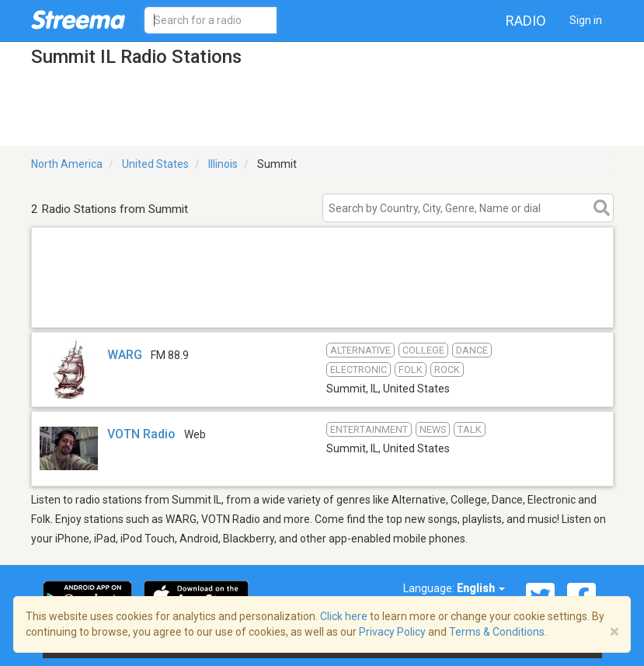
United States (155, 164)
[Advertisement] (322, 307)
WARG (125, 355)
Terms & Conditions (497, 632)
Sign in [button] (586, 20)
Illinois (223, 164)
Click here (344, 616)
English (481, 588)
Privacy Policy (392, 632)
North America (67, 164)
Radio (526, 21)
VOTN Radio (141, 434)
